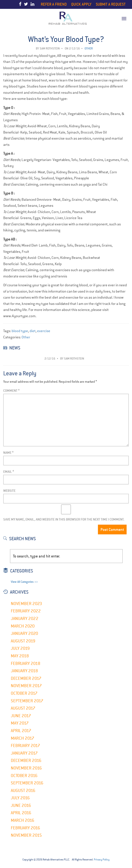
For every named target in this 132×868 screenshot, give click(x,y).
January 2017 (24, 753)
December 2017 (26, 678)
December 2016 (26, 760)
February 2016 (25, 828)
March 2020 (23, 626)
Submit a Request (111, 4)
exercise (44, 331)
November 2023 (26, 604)
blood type (20, 331)
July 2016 (20, 798)
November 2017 (26, 686)
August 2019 (23, 641)
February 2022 (26, 611)
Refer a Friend (54, 4)
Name (8, 453)
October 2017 (24, 693)
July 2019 (20, 648)
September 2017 (27, 701)
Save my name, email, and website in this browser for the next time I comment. (64, 519)
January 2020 (24, 633)
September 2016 (27, 783)
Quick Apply (81, 4)
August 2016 (23, 791)
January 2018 (24, 671)
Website (9, 491)
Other (26, 337)
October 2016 (24, 776)
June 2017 (21, 716)
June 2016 (21, 805)
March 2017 (23, 738)
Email (9, 472)
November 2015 (26, 835)
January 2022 (25, 619)
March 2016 (23, 820)
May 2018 (20, 656)
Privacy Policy (102, 860)
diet (33, 331)
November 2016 (26, 768)
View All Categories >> (24, 582)
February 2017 (25, 746)
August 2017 (23, 708)
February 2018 (26, 663)
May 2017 (20, 723)
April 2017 (21, 731)
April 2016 (21, 813)
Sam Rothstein (50, 49)
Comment (11, 391)
